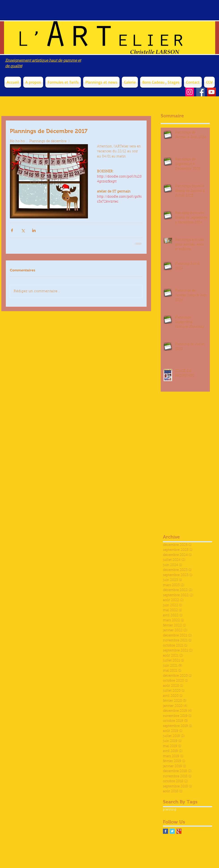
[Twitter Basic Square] (172, 831)
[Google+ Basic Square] (179, 831)
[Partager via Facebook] (12, 230)
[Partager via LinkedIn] (34, 230)
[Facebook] (201, 92)
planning (170, 810)
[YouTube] (212, 92)
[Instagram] (190, 92)
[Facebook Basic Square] (165, 831)
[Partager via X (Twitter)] (23, 230)
